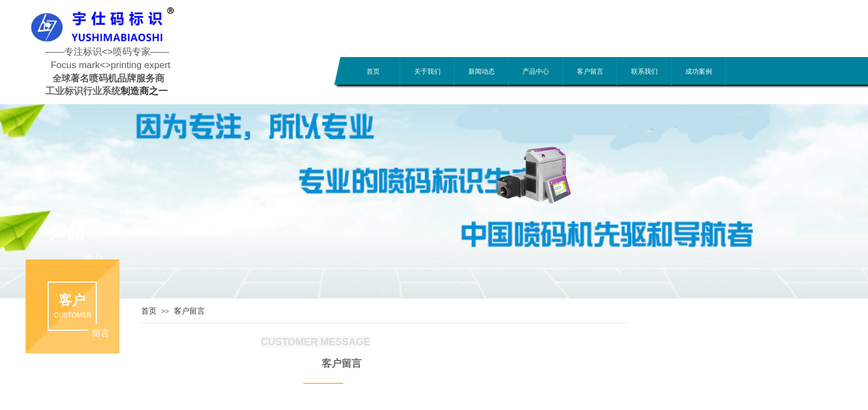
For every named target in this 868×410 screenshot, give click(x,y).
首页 (373, 71)
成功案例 (699, 71)
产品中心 (536, 71)
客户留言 (590, 71)
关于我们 (427, 71)
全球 (61, 78)
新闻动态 (482, 71)
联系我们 (644, 71)
